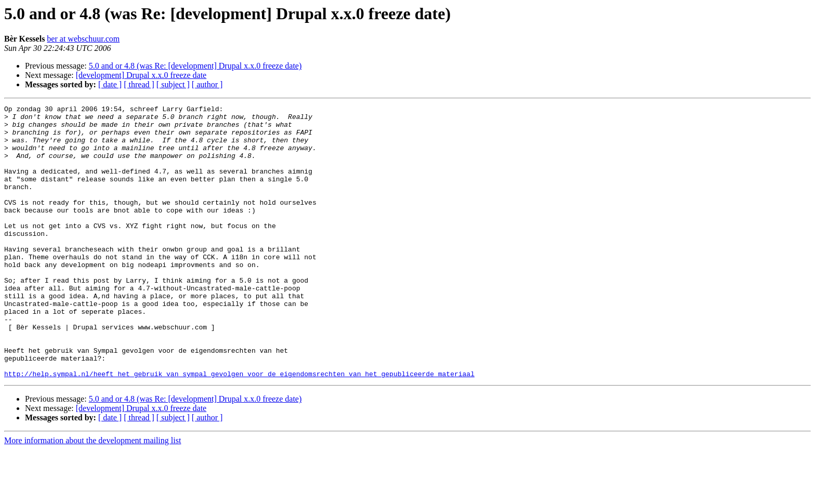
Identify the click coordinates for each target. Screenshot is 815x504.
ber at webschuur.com (83, 39)
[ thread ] (139, 84)
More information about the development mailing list (93, 495)
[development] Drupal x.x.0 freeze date (141, 75)
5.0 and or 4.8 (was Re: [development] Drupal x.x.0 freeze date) (195, 66)
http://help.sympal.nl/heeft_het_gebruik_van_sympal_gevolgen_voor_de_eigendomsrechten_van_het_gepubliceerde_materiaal (239, 428)
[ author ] (207, 84)
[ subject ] (173, 84)
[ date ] (110, 84)
